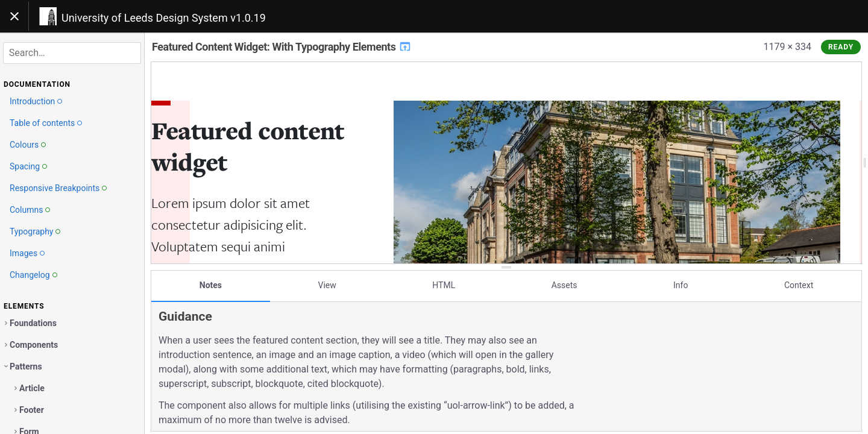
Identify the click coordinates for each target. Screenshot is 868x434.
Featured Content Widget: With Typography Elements (282, 47)
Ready (841, 47)
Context (799, 285)
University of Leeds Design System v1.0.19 (164, 18)
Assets (565, 285)
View (327, 285)
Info (681, 285)
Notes (211, 285)
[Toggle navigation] (14, 16)
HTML (444, 285)
